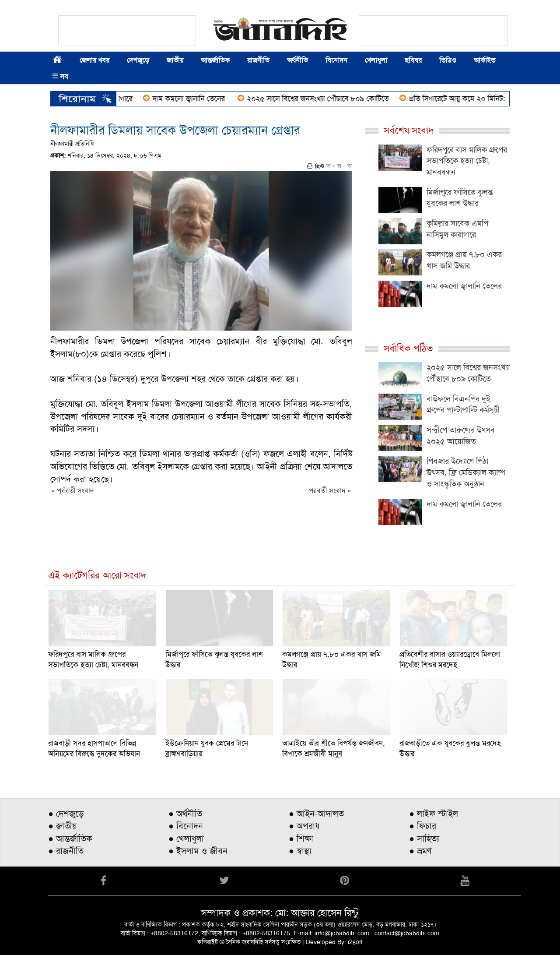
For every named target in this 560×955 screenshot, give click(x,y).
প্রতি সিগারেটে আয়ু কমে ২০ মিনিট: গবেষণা (472, 99)
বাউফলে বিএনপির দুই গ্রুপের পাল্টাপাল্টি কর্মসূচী (463, 405)
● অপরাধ (304, 826)
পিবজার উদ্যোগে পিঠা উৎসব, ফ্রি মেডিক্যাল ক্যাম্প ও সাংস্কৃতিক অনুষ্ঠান (466, 472)
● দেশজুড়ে (66, 814)
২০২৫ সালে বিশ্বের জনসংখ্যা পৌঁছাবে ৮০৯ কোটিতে (322, 99)
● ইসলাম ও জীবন (198, 851)
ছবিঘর (413, 60)
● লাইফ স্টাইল (434, 814)
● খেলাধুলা (186, 839)
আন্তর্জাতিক (215, 60)
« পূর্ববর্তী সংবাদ (73, 491)
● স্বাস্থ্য (300, 851)
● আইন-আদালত (316, 814)
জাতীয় (175, 60)
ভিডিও (448, 60)
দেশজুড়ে (138, 60)
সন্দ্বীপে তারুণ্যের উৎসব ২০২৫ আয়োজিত (461, 436)
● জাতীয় (63, 826)
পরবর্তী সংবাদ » (330, 491)
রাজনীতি (258, 60)
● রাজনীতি (66, 851)
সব (60, 76)
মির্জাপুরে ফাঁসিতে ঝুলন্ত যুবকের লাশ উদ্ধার (460, 198)
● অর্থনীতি (185, 814)
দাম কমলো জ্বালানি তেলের (194, 99)
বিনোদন (336, 60)
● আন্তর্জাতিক (70, 839)
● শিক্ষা (301, 839)
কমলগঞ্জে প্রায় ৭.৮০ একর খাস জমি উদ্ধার (464, 260)
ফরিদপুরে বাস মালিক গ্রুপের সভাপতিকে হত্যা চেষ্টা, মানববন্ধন (467, 161)
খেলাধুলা (376, 60)
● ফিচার (423, 826)
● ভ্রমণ (420, 851)
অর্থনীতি (297, 60)
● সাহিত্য (424, 839)
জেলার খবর (94, 60)
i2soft (355, 942)
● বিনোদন (186, 826)
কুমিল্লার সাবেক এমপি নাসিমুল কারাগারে (457, 229)
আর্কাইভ (485, 60)
